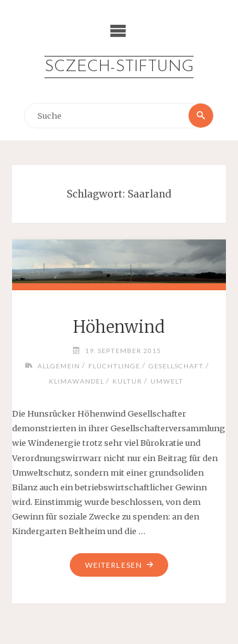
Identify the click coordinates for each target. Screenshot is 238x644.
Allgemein (59, 366)
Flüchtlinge (114, 366)
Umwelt (167, 381)
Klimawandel (76, 381)
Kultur (127, 381)
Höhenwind (119, 327)
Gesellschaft (176, 366)
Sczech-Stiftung (119, 67)
